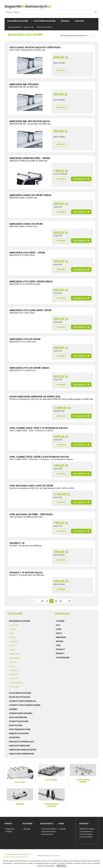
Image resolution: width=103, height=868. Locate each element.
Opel (58, 645)
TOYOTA (14, 679)
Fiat (58, 625)
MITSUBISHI (15, 658)
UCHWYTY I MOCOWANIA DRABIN (25, 705)
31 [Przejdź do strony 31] (47, 601)
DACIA (13, 629)
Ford (59, 629)
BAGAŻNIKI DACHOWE (19, 621)
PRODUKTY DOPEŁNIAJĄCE (22, 742)
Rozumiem (61, 866)
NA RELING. (15, 687)
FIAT (12, 633)
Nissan (60, 641)
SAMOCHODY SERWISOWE (21, 754)
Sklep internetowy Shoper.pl (48, 856)
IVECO (13, 646)
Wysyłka (27, 829)
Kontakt (9, 832)
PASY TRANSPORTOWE (20, 729)
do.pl (28, 6)
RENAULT (14, 674)
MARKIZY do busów (19, 733)
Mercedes (61, 637)
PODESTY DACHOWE (19, 721)
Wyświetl (61, 71)
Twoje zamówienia (49, 829)
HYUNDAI (14, 642)
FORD (13, 638)
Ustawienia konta (48, 832)
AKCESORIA (15, 737)
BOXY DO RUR (16, 725)
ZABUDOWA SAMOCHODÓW (23, 750)
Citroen (60, 621)
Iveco (59, 633)
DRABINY (13, 709)
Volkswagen (63, 658)
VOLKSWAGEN (17, 683)
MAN (12, 650)
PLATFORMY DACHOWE (20, 693)
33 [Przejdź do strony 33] (56, 601)
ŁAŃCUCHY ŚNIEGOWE (19, 746)
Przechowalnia (47, 834)
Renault (60, 653)
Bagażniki (20, 774)
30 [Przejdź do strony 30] (42, 601)
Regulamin (10, 829)
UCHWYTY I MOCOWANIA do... (23, 701)
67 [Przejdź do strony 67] (70, 601)
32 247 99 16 (87, 837)
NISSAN (14, 662)
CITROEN (14, 625)
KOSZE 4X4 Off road (20, 697)
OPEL (13, 666)
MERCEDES (15, 654)
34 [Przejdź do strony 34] (61, 601)
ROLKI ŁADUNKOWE (18, 717)
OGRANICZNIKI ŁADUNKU (21, 713)
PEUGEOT (15, 670)
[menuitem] (18, 21)
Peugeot (60, 649)
